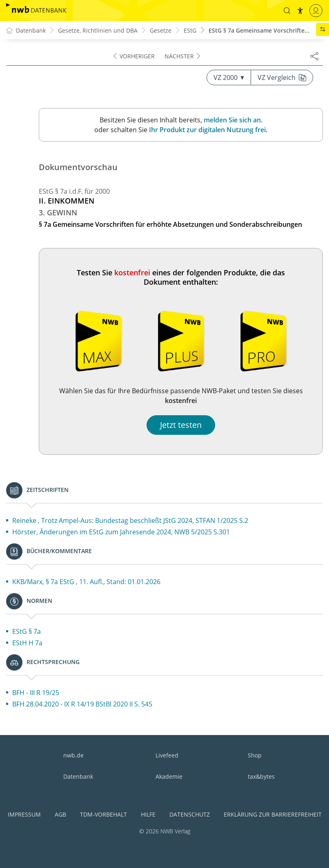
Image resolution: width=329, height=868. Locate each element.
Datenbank (78, 776)
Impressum (24, 814)
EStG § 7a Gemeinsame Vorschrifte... (259, 30)
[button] (287, 11)
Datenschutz (190, 814)
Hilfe (148, 814)
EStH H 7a (27, 643)
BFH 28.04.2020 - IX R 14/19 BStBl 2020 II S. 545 (82, 704)
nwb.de (73, 755)
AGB (60, 814)
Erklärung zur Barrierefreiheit (273, 814)
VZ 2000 (229, 77)
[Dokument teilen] (314, 56)
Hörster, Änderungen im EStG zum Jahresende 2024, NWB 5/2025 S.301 (121, 532)
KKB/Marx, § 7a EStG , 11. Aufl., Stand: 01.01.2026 (86, 582)
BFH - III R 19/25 (36, 693)
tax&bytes (261, 776)
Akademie (169, 776)
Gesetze (161, 30)
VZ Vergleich (282, 77)
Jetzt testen (181, 425)
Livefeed (167, 755)
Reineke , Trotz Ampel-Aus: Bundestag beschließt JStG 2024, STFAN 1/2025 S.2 (130, 520)
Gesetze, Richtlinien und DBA (98, 30)
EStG (190, 30)
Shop (255, 755)
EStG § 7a (27, 631)
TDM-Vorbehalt (103, 814)
